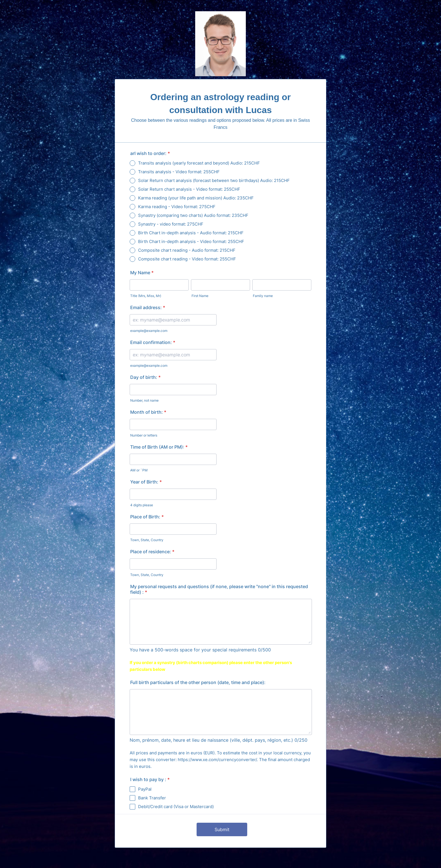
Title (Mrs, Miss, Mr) (146, 296)
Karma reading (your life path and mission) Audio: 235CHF (196, 198)
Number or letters (144, 435)
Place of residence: (152, 552)
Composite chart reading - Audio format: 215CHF (187, 250)
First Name (200, 296)
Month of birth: (148, 412)
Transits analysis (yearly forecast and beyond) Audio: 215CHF (199, 163)
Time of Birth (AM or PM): (159, 447)
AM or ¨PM (139, 470)
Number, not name (144, 400)
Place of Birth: (147, 517)
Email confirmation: (153, 342)
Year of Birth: (146, 482)
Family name (263, 296)
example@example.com (149, 331)
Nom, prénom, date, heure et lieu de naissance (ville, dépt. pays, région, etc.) (211, 740)
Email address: (148, 307)
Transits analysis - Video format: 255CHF (179, 172)
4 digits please (142, 505)
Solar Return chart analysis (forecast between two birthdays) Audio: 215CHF (214, 180)
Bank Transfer (152, 798)
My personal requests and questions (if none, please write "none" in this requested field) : (219, 589)
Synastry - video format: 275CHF (171, 224)
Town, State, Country (147, 540)
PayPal (145, 789)
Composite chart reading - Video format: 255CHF (187, 259)
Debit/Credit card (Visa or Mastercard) (176, 807)
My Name (142, 273)
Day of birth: (145, 377)
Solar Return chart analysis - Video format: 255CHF (189, 189)
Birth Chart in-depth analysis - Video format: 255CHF (191, 241)
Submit (222, 829)
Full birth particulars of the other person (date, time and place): (198, 682)
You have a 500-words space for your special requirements (193, 650)
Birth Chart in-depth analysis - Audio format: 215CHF (191, 233)
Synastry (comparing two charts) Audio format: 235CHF (193, 215)
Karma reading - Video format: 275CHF (177, 207)
